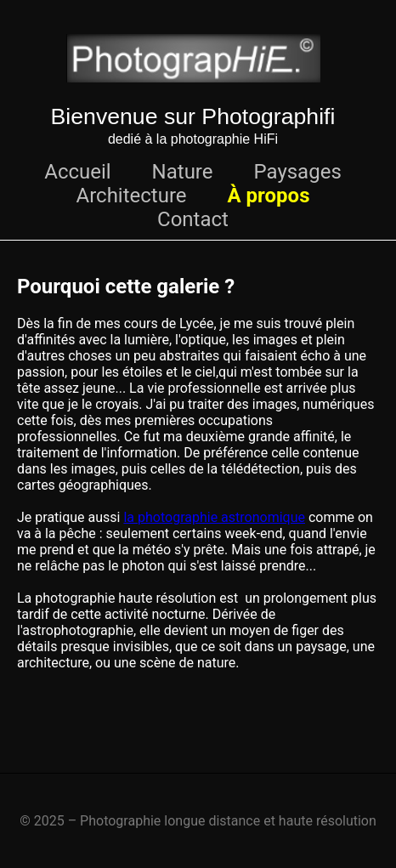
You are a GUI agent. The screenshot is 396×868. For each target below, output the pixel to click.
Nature (183, 172)
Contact (193, 219)
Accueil (77, 172)
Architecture (132, 196)
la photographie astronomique (214, 517)
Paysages (297, 172)
